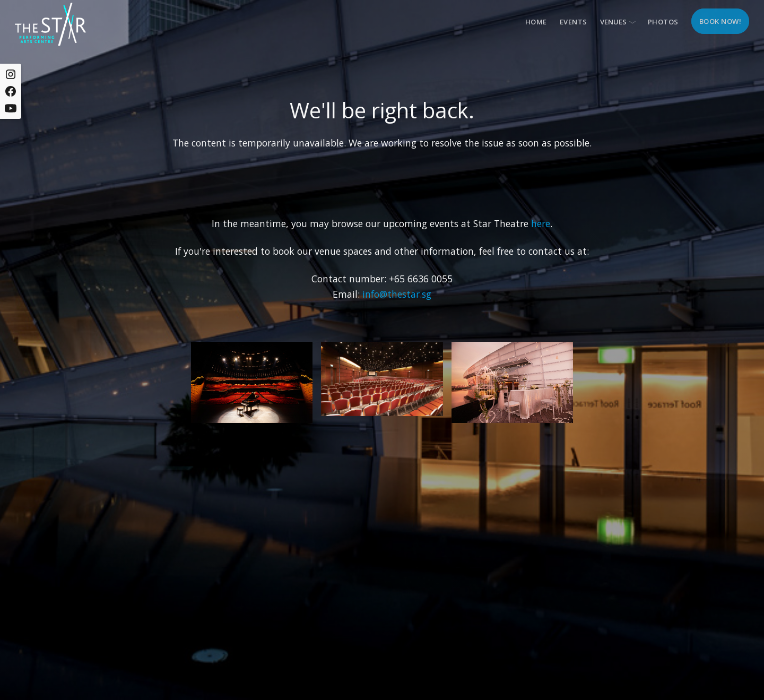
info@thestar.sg (397, 294)
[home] (50, 24)
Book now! (720, 21)
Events (574, 22)
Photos (663, 22)
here (541, 223)
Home (536, 22)
